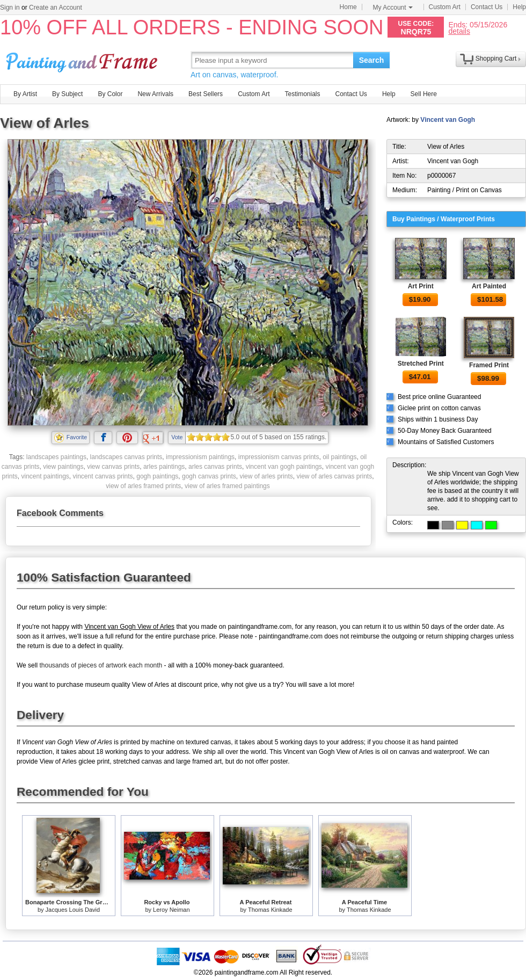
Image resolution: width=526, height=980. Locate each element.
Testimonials (302, 94)
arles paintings (164, 467)
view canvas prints (113, 467)
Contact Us (487, 7)
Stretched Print (421, 364)
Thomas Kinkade (270, 910)
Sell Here (424, 94)
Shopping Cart (496, 59)
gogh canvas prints (209, 476)
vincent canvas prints (103, 476)
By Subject (67, 94)
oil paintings (339, 457)
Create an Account (56, 8)
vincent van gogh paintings (284, 467)
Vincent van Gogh (448, 120)
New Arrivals (155, 94)
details (459, 31)
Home (348, 7)
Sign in (10, 8)
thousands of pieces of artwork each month (101, 665)
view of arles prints (266, 476)
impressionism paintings (200, 457)
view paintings (63, 467)
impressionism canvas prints (279, 457)
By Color (110, 94)
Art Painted (489, 286)
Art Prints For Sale (83, 60)
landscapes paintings (56, 457)
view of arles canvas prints (334, 476)
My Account (393, 8)
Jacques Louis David (73, 910)
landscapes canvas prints (126, 457)
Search (372, 60)
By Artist (25, 94)
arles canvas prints (215, 467)
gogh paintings (157, 476)
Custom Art (445, 7)
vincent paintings (45, 476)
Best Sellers (206, 94)
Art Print (421, 286)
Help (519, 7)
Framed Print (489, 365)
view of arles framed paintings (227, 486)
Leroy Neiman (171, 910)
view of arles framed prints (143, 486)
